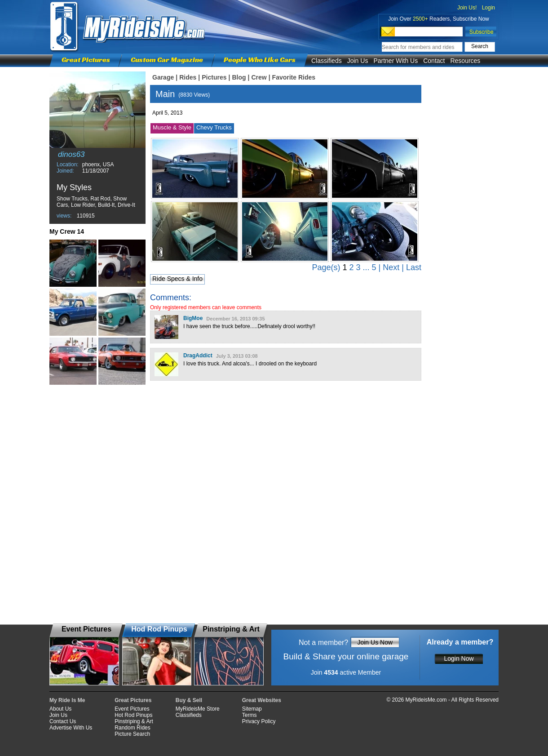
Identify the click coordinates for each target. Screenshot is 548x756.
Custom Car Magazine (167, 60)
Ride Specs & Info (177, 279)
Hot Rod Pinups (133, 715)
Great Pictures (86, 60)
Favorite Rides (294, 77)
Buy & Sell (189, 700)
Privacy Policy (259, 721)
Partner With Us (396, 61)
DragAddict (198, 356)
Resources (465, 61)
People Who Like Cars (260, 60)
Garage (163, 77)
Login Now (459, 658)
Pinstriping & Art (134, 721)
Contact (434, 61)
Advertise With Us (71, 728)
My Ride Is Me (67, 700)
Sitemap (252, 709)
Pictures (214, 77)
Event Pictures (132, 709)
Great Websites (262, 700)
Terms (250, 715)
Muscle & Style (172, 127)
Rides (188, 77)
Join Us (358, 61)
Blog (239, 77)
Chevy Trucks (214, 127)
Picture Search (132, 734)
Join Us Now (375, 642)
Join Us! (467, 8)
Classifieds (327, 61)
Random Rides (132, 728)
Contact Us (63, 721)
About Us (60, 709)
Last (414, 267)
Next (391, 267)
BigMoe (193, 318)
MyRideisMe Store (198, 709)
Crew (259, 77)
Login (488, 8)
